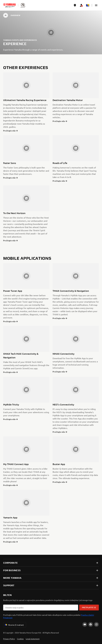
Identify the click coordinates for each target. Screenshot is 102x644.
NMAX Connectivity (63, 354)
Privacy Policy (9, 639)
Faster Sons (10, 163)
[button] (96, 5)
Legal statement (33, 639)
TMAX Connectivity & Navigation (71, 291)
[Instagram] (96, 624)
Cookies (20, 639)
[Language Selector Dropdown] (88, 5)
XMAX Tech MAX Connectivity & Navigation (21, 356)
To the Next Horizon (14, 213)
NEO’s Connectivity (63, 404)
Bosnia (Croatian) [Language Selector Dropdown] (14, 625)
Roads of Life (60, 163)
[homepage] (9, 5)
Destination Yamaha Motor (68, 100)
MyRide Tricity (11, 404)
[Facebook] (91, 624)
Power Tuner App (13, 291)
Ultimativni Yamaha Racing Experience (25, 100)
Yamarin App (10, 517)
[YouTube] (85, 624)
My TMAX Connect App (16, 464)
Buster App (59, 464)
